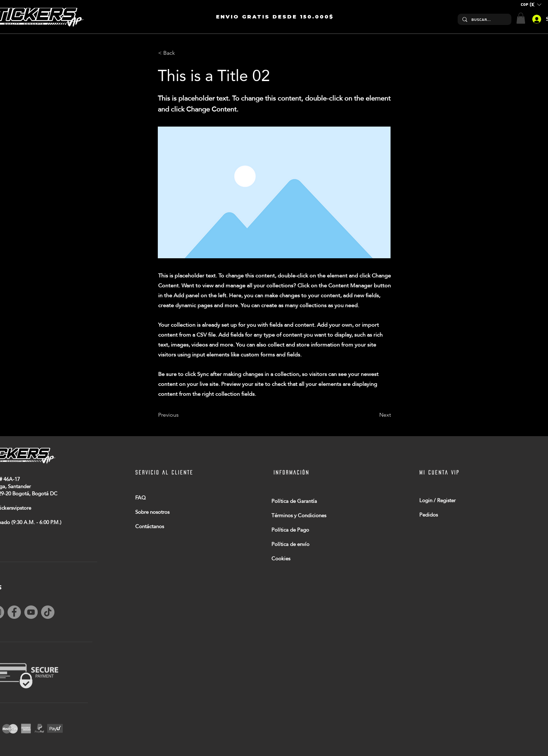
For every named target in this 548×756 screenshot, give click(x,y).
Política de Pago (290, 530)
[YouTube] (31, 612)
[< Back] (181, 53)
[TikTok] (48, 612)
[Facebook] (14, 612)
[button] (531, 4)
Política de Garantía (294, 501)
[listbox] (531, 4)
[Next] (374, 415)
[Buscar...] (484, 20)
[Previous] (181, 415)
